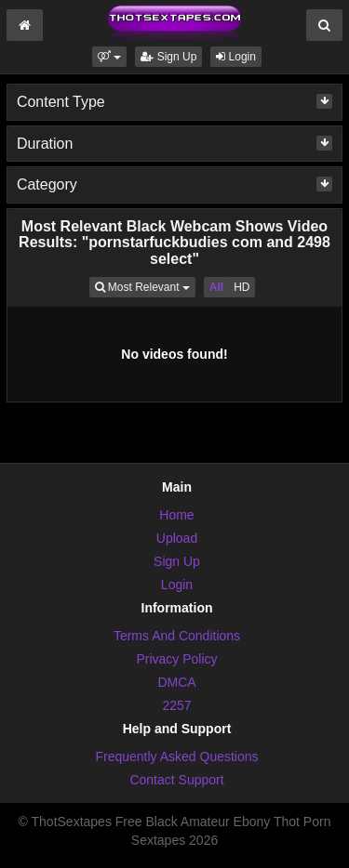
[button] (109, 57)
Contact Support (176, 780)
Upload (177, 538)
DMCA (176, 682)
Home (176, 515)
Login (236, 57)
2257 (176, 705)
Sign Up (168, 57)
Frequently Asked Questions (176, 756)
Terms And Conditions (177, 636)
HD (242, 287)
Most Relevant (145, 286)
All (216, 287)
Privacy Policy (176, 659)
